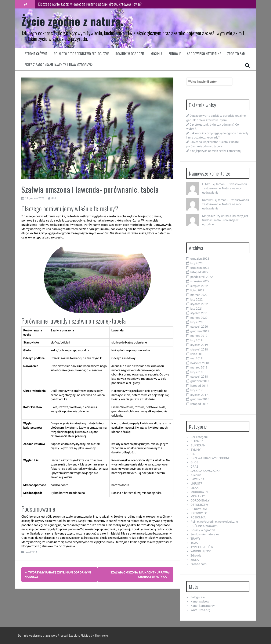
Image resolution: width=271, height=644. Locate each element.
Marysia (207, 216)
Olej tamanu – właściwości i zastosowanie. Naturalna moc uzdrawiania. (225, 188)
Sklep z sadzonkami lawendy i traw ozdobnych (59, 65)
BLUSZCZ (197, 441)
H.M (53, 198)
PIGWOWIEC (199, 513)
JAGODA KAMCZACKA (205, 471)
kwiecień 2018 (200, 363)
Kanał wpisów (200, 601)
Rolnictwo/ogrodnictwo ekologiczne (81, 54)
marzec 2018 (199, 367)
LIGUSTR (196, 483)
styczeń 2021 (199, 313)
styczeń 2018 (199, 377)
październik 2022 (202, 277)
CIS (193, 454)
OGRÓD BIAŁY (200, 500)
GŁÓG (195, 462)
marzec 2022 (199, 295)
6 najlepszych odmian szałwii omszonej (215, 151)
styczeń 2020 (199, 327)
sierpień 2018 (199, 349)
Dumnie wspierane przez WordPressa (43, 636)
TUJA (194, 543)
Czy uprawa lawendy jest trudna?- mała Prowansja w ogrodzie (225, 220)
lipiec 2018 (197, 354)
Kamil (206, 200)
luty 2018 (196, 372)
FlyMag (85, 636)
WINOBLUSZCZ (201, 551)
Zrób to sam (236, 54)
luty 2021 (196, 309)
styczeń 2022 (199, 304)
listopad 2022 (199, 272)
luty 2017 (196, 390)
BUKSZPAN (198, 445)
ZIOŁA (195, 560)
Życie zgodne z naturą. (73, 21)
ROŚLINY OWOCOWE (204, 526)
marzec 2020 (199, 318)
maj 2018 (196, 358)
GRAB (194, 467)
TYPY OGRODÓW (202, 547)
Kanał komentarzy (203, 606)
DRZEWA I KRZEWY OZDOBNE (210, 458)
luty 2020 (196, 322)
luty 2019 (196, 340)
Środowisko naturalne (204, 54)
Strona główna (36, 54)
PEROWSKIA (199, 509)
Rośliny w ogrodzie (130, 54)
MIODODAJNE (200, 492)
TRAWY (195, 539)
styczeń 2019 (199, 345)
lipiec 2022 (197, 290)
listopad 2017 (199, 386)
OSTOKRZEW (199, 505)
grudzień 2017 (200, 381)
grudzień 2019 (200, 331)
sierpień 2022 (199, 286)
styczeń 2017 (199, 395)
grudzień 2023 (200, 259)
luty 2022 (196, 299)
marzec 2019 (199, 336)
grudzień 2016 (200, 399)
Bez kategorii (199, 437)
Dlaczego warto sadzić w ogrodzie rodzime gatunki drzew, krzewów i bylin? (90, 4)
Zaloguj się (198, 597)
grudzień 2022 (200, 268)
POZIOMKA (198, 517)
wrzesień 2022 (200, 281)
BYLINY (196, 450)
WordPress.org (200, 610)
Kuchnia (156, 54)
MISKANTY (198, 496)
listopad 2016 (199, 404)
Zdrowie (175, 54)
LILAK (195, 488)
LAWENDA (31, 552)
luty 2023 (196, 263)
